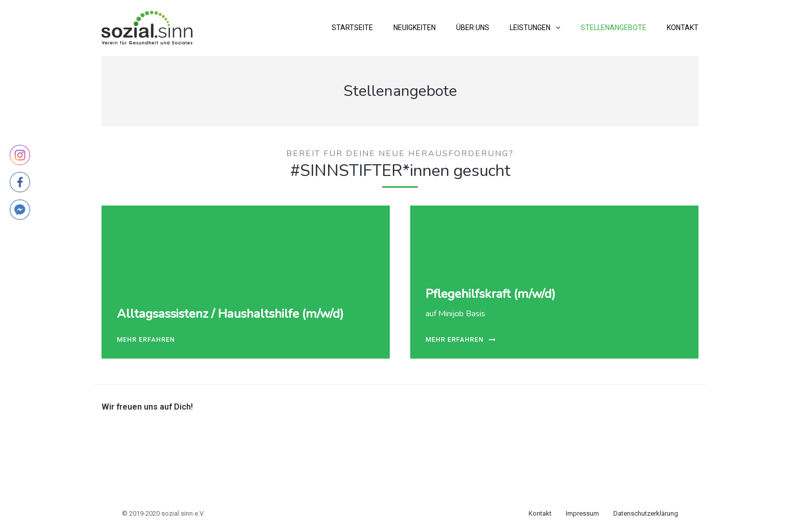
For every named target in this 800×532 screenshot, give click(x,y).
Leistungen (530, 28)
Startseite (352, 28)
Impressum (582, 513)
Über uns (473, 28)
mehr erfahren (146, 340)
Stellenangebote (614, 28)
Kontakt (683, 28)
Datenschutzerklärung (646, 513)
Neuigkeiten (415, 28)
